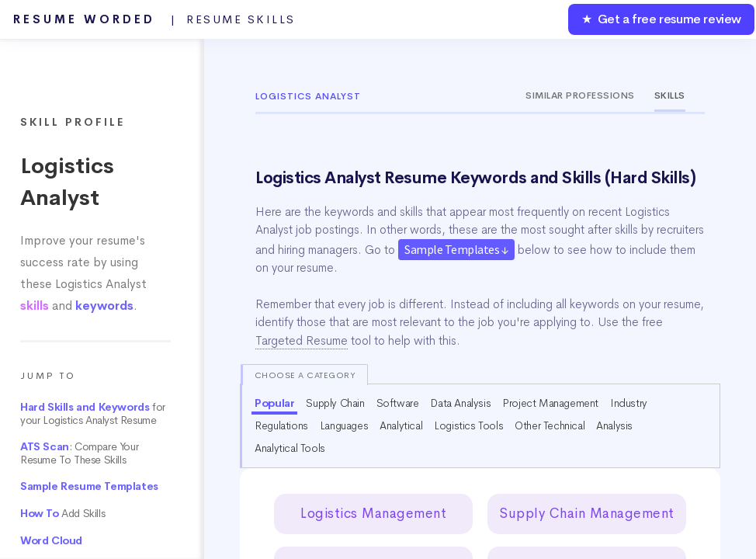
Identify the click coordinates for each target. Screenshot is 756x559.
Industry (629, 403)
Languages (344, 425)
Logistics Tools (468, 425)
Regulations (281, 425)
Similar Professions (580, 95)
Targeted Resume (302, 341)
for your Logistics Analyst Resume (93, 414)
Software (398, 403)
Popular (274, 403)
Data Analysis (460, 403)
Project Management (550, 403)
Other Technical (550, 425)
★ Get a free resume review (661, 19)
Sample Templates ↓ (456, 249)
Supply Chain (335, 403)
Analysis (614, 425)
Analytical (401, 425)
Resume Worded (154, 19)
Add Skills (62, 514)
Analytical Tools (290, 448)
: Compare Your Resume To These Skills (79, 453)
